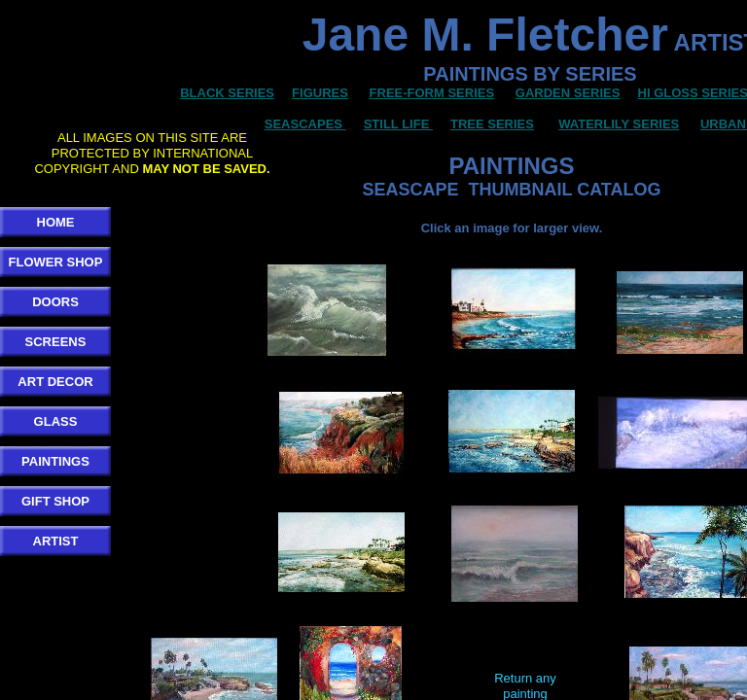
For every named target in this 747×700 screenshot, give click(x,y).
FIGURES (320, 93)
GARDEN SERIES (568, 93)
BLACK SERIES (227, 93)
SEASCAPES (303, 124)
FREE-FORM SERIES (432, 93)
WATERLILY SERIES (619, 124)
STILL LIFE (398, 124)
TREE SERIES (492, 124)
